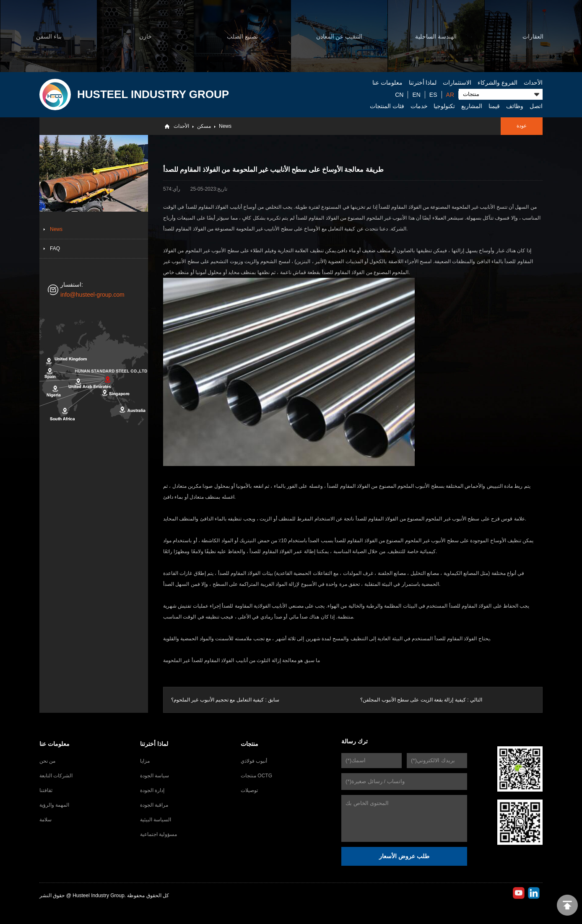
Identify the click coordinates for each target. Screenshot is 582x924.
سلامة (45, 820)
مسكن (204, 126)
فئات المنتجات (387, 106)
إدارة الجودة (152, 790)
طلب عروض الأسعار (404, 856)
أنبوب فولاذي (254, 761)
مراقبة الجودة (154, 805)
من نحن (47, 761)
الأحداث (533, 83)
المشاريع (472, 106)
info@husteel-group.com (92, 295)
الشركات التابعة (56, 776)
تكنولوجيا (444, 106)
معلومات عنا (387, 83)
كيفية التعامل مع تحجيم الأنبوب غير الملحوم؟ (217, 700)
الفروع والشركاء (498, 83)
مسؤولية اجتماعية (158, 834)
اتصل (536, 106)
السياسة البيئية (156, 820)
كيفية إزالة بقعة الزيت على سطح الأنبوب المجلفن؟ (413, 700)
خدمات (419, 106)
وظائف (515, 106)
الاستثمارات (457, 83)
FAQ (55, 248)
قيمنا (494, 106)
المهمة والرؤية (54, 805)
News (225, 126)
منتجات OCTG (256, 776)
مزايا (145, 761)
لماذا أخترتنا (423, 83)
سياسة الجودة (155, 776)
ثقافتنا (46, 790)
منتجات (249, 744)
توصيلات (249, 790)
